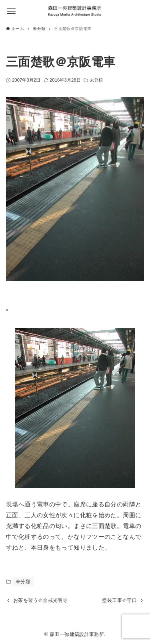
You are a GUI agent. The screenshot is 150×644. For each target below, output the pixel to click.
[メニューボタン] (11, 11)
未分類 (96, 80)
